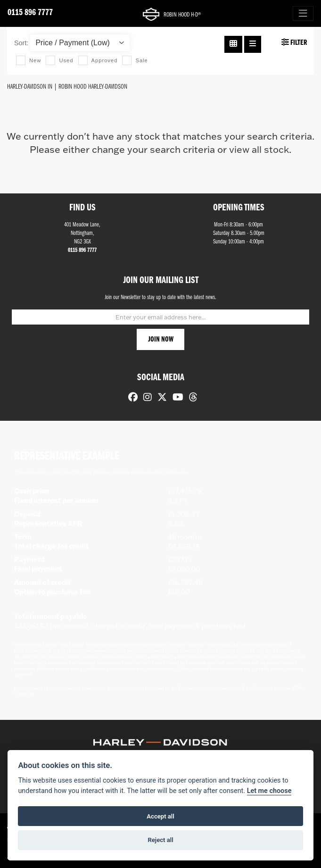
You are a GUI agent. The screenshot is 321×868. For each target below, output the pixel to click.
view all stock (259, 149)
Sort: (21, 43)
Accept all (160, 816)
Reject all (160, 840)
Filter (294, 42)
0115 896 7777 (30, 13)
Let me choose (269, 791)
